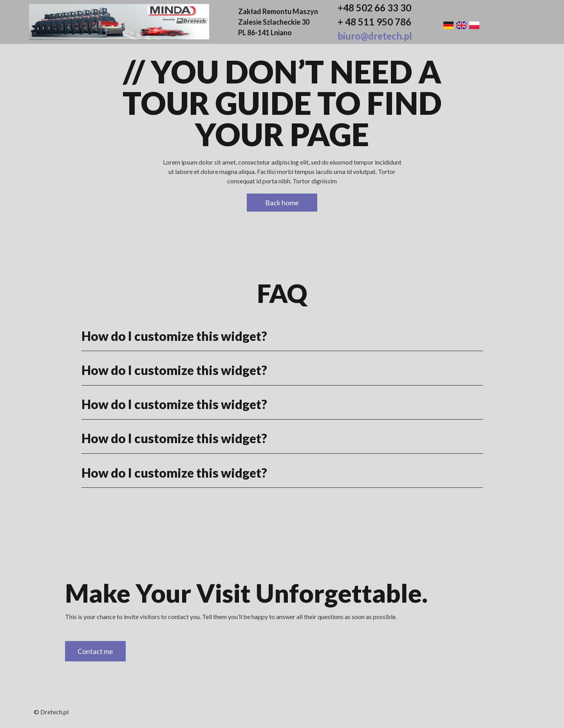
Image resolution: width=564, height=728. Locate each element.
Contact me (95, 651)
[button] (282, 336)
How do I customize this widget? (174, 336)
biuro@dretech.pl (375, 36)
